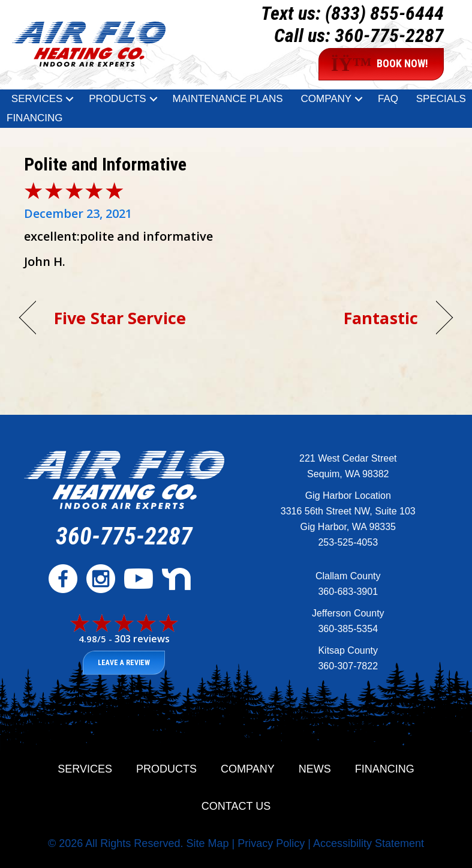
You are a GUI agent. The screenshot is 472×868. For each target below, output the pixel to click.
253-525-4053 (348, 542)
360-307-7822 (348, 666)
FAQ (388, 99)
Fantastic (381, 318)
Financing (35, 118)
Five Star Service (120, 318)
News (315, 769)
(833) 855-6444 (384, 13)
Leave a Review (124, 663)
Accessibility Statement (369, 843)
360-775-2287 (389, 35)
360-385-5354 (348, 629)
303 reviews (142, 639)
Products (117, 99)
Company (326, 99)
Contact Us (236, 806)
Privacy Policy (271, 843)
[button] (70, 99)
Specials (441, 99)
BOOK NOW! (380, 64)
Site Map (207, 843)
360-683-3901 (348, 592)
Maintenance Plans (227, 99)
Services (37, 99)
